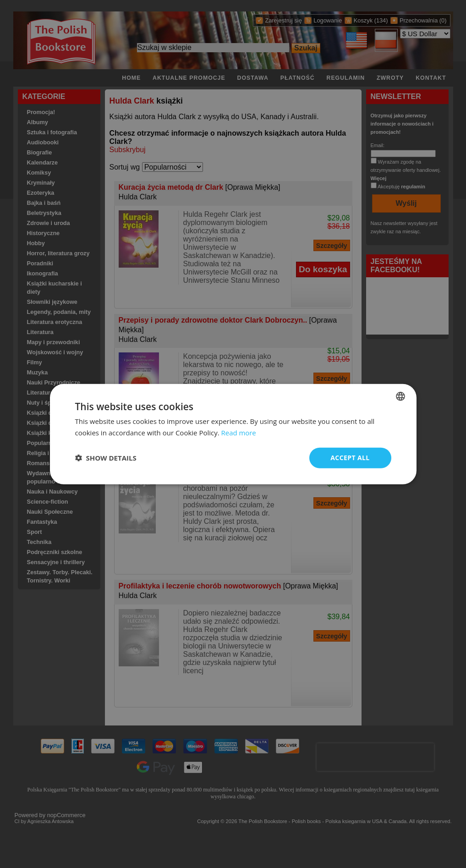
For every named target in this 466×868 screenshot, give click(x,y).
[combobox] (400, 396)
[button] (106, 458)
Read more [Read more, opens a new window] (239, 433)
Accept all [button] (350, 458)
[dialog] (233, 434)
